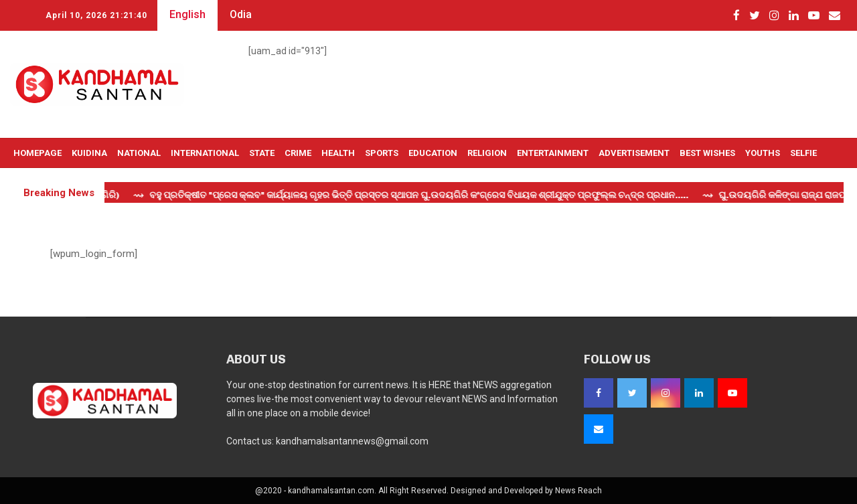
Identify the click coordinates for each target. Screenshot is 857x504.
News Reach (578, 491)
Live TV (73, 183)
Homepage (37, 153)
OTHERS (30, 183)
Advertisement (634, 153)
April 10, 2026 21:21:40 (96, 15)
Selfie (803, 153)
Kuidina (89, 153)
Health (338, 153)
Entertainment (553, 153)
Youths (763, 153)
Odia (241, 14)
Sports (382, 153)
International (205, 153)
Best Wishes (707, 153)
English (187, 14)
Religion (487, 153)
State (262, 153)
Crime (298, 153)
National (139, 153)
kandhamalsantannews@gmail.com (352, 441)
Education (433, 153)
